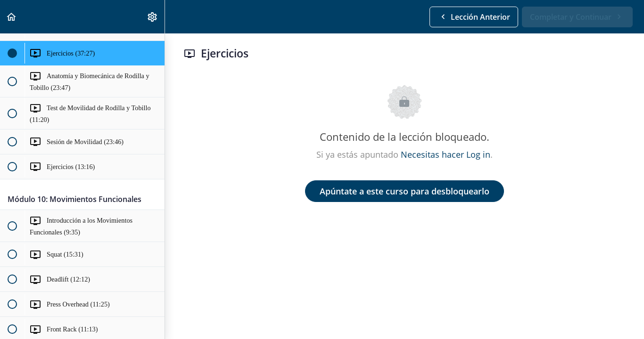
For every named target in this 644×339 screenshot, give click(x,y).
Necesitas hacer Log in (446, 154)
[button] (12, 17)
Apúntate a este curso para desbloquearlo (405, 191)
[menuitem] (153, 17)
